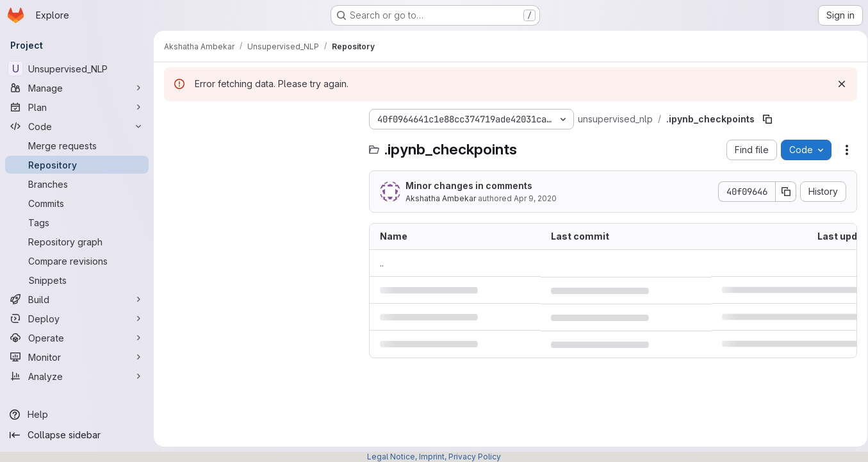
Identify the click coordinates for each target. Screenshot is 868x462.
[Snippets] (77, 280)
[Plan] (77, 107)
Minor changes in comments (469, 186)
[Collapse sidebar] (77, 435)
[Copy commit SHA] (782, 192)
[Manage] (77, 88)
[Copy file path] (767, 119)
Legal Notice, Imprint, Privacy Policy (434, 457)
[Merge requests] (77, 145)
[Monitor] (77, 357)
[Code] (77, 126)
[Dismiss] (837, 84)
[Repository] (77, 165)
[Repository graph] (77, 242)
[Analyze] (77, 376)
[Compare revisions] (77, 261)
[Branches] (77, 184)
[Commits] (77, 203)
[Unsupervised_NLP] (77, 69)
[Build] (77, 299)
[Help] (77, 415)
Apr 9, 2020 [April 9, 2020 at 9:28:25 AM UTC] (535, 198)
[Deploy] (77, 318)
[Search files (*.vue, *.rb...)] (260, 145)
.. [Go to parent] (382, 263)
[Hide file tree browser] (174, 119)
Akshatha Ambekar (441, 198)
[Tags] (77, 222)
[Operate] (77, 338)
